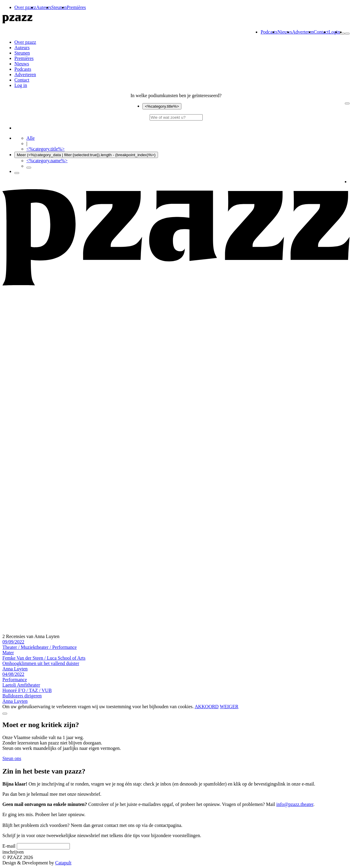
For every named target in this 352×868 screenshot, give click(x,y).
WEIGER (229, 707)
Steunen (59, 7)
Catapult (63, 863)
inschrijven (13, 852)
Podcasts (269, 32)
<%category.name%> (47, 161)
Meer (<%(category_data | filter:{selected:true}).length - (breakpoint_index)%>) (86, 155)
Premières (76, 7)
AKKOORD (207, 707)
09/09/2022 (40, 644)
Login (334, 32)
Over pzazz (25, 7)
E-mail (9, 846)
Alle (31, 138)
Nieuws (285, 32)
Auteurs (44, 7)
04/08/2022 (15, 677)
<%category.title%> (162, 106)
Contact (321, 32)
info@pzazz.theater (295, 804)
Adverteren (303, 32)
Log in (21, 85)
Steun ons (12, 758)
